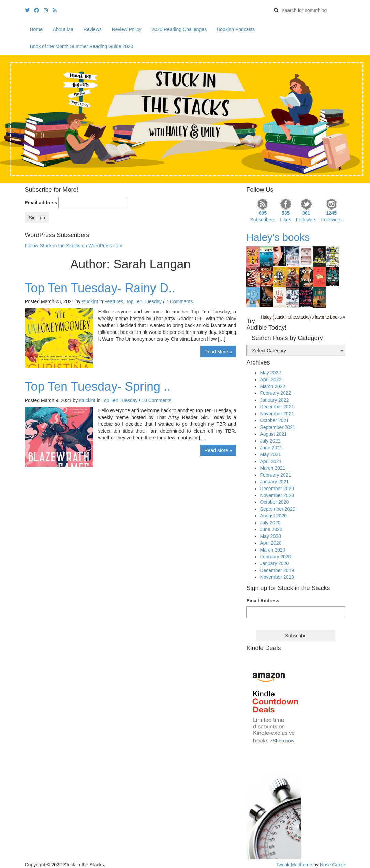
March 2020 (272, 550)
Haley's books (278, 237)
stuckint (90, 301)
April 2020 (271, 543)
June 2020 (271, 529)
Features (114, 301)
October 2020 (274, 502)
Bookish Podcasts (236, 29)
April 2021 (271, 461)
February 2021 (275, 475)
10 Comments (156, 400)
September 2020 (278, 509)
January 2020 (274, 563)
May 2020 (270, 536)
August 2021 (273, 434)
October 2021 (274, 420)
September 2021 (278, 427)
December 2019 (277, 570)
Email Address (263, 601)
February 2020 (275, 557)
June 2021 (271, 448)
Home (36, 29)
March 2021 (272, 468)
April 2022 (271, 379)
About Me (63, 29)
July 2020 (270, 523)
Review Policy (127, 29)
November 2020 (277, 495)
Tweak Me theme (294, 865)
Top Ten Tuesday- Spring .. (98, 386)
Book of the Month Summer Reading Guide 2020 (82, 46)
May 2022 (270, 373)
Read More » (218, 352)
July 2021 (270, 441)
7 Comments (179, 301)
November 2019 (277, 577)
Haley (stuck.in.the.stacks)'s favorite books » (303, 317)
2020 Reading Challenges (179, 29)
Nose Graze (333, 865)
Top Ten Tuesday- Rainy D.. (100, 288)
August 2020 (273, 516)
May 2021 (270, 454)
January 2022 (274, 400)
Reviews (93, 29)
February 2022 (275, 393)
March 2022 (272, 386)
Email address (41, 203)
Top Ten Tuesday (144, 301)
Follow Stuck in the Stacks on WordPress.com (74, 246)
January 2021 (274, 482)
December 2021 (277, 407)
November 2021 (277, 414)
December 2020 (277, 489)
